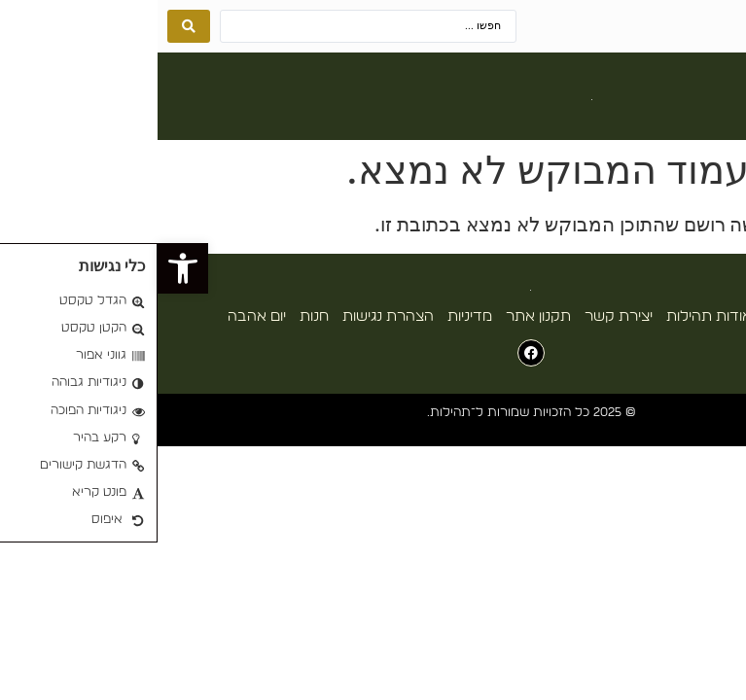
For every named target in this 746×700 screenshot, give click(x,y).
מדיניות (312, 316)
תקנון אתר (381, 316)
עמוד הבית (642, 316)
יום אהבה (99, 316)
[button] (720, 101)
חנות (157, 316)
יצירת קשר (461, 316)
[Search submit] (31, 26)
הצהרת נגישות (231, 316)
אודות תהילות (551, 316)
